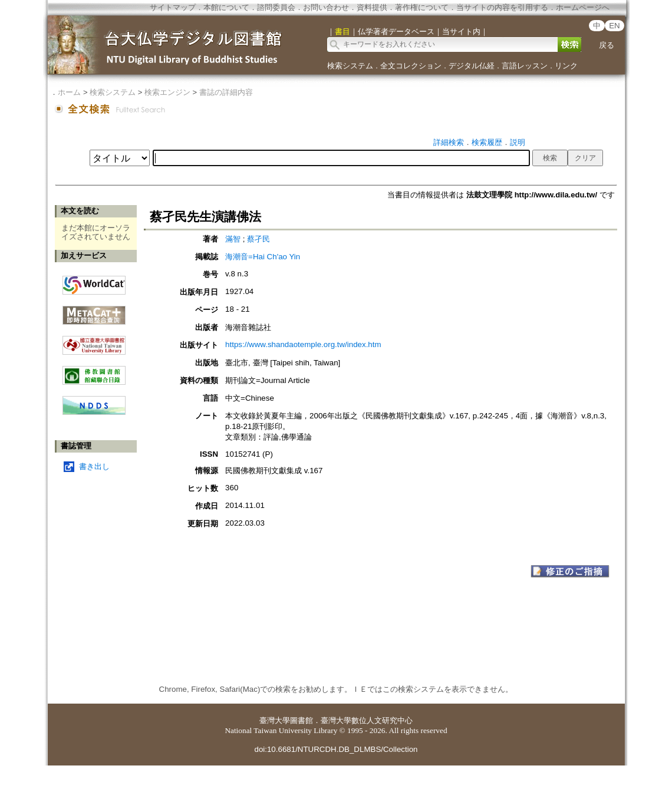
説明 (518, 142)
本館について (226, 7)
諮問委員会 (276, 7)
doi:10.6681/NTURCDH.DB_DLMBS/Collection (336, 749)
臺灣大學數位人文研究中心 (367, 720)
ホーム (69, 92)
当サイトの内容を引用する (502, 7)
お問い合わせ (326, 7)
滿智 (234, 239)
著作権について (422, 7)
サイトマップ (173, 7)
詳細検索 (449, 142)
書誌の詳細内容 (226, 92)
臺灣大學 (275, 720)
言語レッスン (525, 66)
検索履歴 (487, 142)
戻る (607, 45)
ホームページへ (583, 7)
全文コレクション (411, 66)
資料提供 (372, 7)
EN (615, 26)
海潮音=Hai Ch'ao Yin (263, 257)
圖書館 (302, 720)
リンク (566, 66)
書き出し (94, 466)
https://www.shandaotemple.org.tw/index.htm (303, 344)
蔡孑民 (258, 239)
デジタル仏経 (472, 66)
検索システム (350, 66)
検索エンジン (167, 92)
